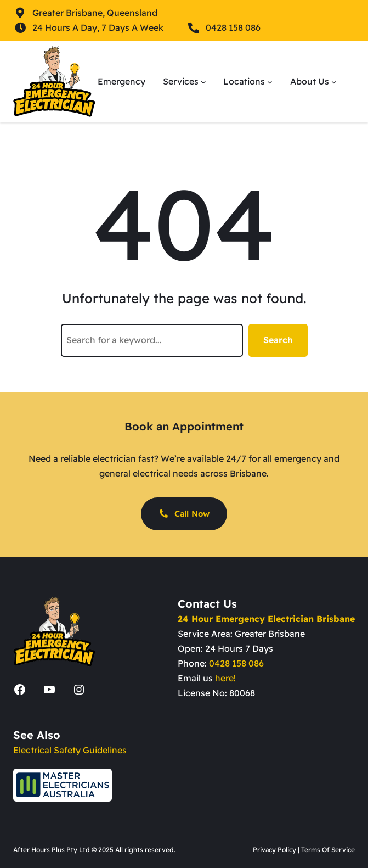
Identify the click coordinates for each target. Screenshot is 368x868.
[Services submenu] (203, 82)
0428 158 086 (236, 663)
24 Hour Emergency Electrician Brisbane (266, 619)
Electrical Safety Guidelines (70, 750)
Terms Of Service (328, 850)
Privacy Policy (274, 850)
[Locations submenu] (270, 82)
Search (278, 340)
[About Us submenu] (334, 82)
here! (225, 678)
